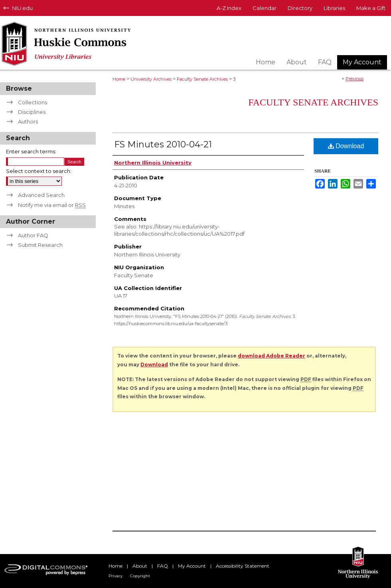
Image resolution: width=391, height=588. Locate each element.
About (140, 566)
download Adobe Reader (272, 356)
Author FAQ (33, 235)
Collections (33, 102)
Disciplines (32, 112)
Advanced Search (41, 195)
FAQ (163, 566)
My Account (192, 566)
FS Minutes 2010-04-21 (163, 144)
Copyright (140, 576)
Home (119, 79)
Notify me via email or (52, 205)
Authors (28, 121)
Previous (354, 79)
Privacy (116, 576)
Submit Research (40, 245)
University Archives (151, 79)
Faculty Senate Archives (202, 79)
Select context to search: (39, 171)
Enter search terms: (31, 151)
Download (346, 146)
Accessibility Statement (243, 566)
